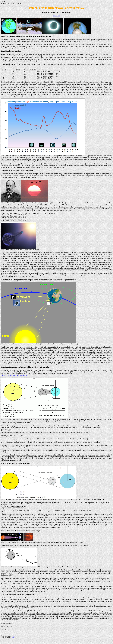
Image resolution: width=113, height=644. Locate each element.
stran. (14, 640)
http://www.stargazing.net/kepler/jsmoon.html (15, 379)
